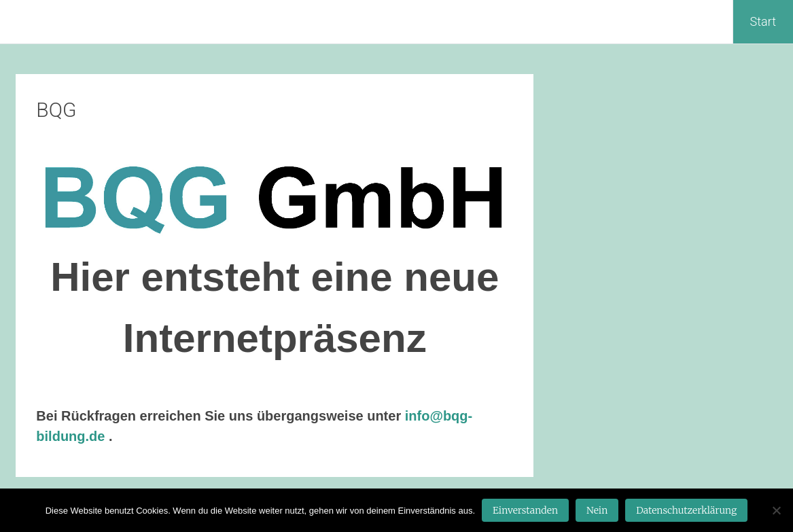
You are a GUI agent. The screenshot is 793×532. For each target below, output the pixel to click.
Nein (597, 510)
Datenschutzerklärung (686, 510)
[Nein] (776, 510)
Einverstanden (525, 510)
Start (763, 21)
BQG (56, 110)
